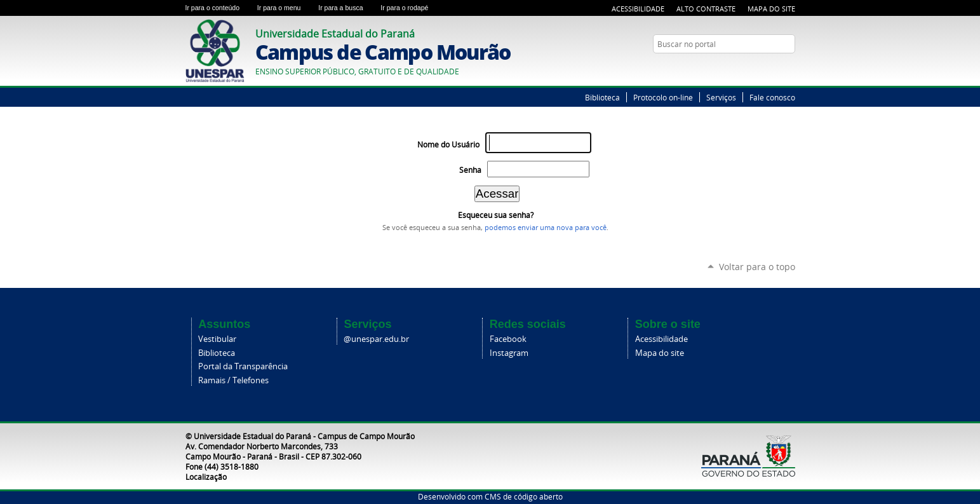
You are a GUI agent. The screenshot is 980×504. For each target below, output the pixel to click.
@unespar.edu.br (376, 339)
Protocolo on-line (663, 97)
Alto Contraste (706, 9)
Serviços (721, 97)
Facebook (508, 339)
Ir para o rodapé (410, 8)
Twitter (773, 69)
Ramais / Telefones (233, 380)
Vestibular (217, 339)
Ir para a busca (347, 8)
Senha (470, 170)
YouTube (789, 69)
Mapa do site (660, 353)
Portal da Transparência (243, 366)
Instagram (509, 353)
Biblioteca (602, 97)
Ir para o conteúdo (219, 8)
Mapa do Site (771, 9)
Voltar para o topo (757, 267)
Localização (206, 477)
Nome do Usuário (448, 145)
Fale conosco (772, 97)
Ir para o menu (285, 8)
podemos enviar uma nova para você (546, 228)
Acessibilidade (638, 9)
